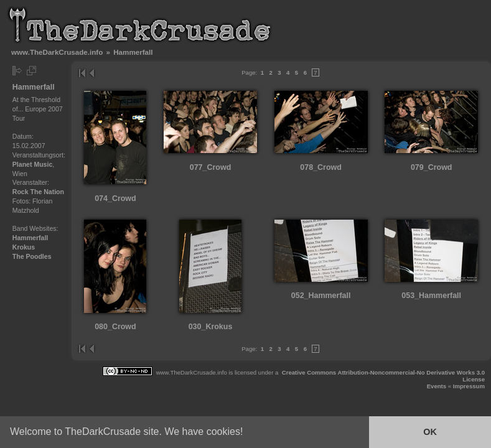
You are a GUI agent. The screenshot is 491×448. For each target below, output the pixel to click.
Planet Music (32, 164)
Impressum (469, 386)
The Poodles (32, 256)
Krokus (24, 247)
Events (437, 386)
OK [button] (430, 432)
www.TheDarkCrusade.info (57, 52)
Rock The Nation (38, 192)
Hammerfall (30, 238)
